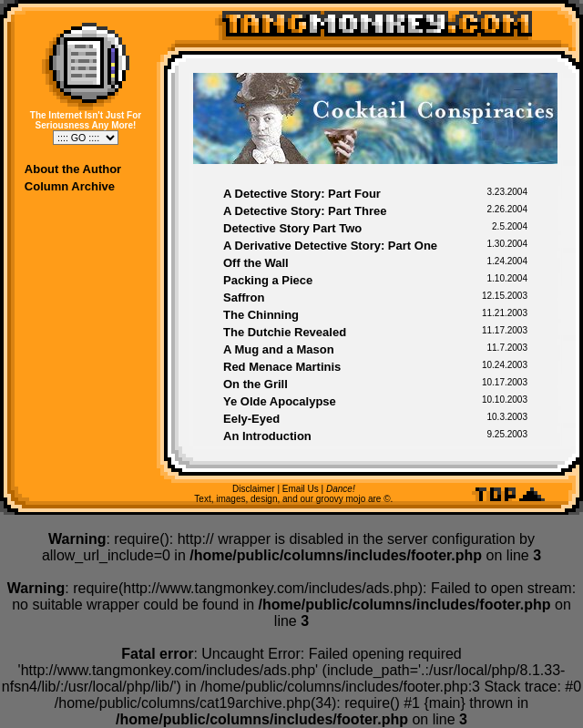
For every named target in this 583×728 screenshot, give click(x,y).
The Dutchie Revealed (285, 332)
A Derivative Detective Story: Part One (330, 246)
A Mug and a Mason (279, 349)
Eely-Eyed (251, 419)
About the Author (73, 169)
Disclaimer (254, 489)
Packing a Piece (268, 280)
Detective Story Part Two (292, 228)
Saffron (244, 297)
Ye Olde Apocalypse (280, 401)
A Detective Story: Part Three (305, 211)
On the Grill (256, 384)
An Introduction (267, 436)
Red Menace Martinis (282, 367)
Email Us (301, 489)
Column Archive (70, 186)
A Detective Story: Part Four (302, 194)
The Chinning (261, 315)
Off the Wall (256, 263)
